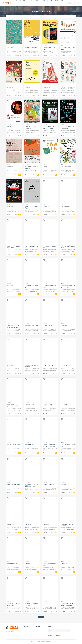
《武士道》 (9, 127)
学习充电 (63, 85)
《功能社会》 (10, 167)
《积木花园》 (10, 87)
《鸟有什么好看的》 (66, 167)
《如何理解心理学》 (66, 365)
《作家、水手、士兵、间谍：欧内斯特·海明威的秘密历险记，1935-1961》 (13, 327)
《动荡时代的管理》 (30, 445)
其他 (24, 6)
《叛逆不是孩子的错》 (49, 365)
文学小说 (45, 45)
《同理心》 (64, 484)
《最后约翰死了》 (66, 206)
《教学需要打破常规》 (12, 564)
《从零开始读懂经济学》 (31, 47)
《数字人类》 (65, 564)
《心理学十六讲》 (11, 524)
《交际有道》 (10, 365)
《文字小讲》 (46, 206)
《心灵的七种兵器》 (48, 405)
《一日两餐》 (65, 405)
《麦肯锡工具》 (47, 167)
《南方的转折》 (47, 87)
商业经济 (27, 45)
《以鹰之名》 (46, 603)
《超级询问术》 (47, 524)
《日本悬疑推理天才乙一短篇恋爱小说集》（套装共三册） (32, 486)
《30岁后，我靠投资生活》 (13, 484)
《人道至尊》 (28, 564)
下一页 (41, 617)
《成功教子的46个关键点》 (13, 445)
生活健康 (63, 363)
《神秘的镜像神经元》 (49, 484)
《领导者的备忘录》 (30, 405)
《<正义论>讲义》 (11, 47)
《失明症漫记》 (11, 206)
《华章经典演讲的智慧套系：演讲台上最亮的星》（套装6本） (49, 446)
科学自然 (63, 164)
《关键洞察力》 (65, 325)
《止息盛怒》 (28, 524)
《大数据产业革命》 (48, 325)
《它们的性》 (10, 286)
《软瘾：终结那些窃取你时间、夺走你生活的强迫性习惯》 (68, 89)
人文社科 (18, 6)
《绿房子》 (28, 87)
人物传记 (9, 323)
